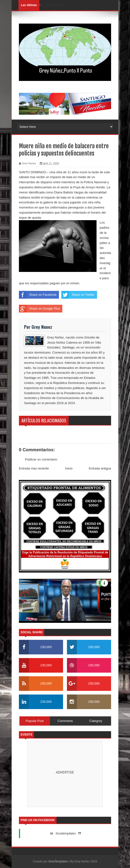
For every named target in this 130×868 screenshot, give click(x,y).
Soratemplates (66, 833)
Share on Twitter (78, 295)
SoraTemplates (58, 861)
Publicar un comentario (41, 459)
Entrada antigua (100, 468)
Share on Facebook (38, 295)
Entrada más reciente (34, 468)
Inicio (69, 468)
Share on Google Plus (39, 309)
